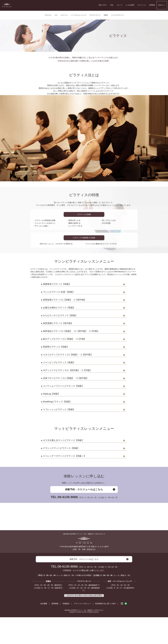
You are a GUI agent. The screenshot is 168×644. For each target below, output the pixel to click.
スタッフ (119, 5)
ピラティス (64, 15)
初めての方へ (103, 5)
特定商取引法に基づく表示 (105, 630)
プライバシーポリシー (82, 630)
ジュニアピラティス (117, 15)
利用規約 (66, 630)
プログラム (48, 15)
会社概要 (44, 630)
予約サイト (162, 5)
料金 (112, 5)
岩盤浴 (106, 15)
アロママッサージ (95, 15)
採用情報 (152, 5)
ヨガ (56, 15)
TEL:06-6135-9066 (84, 497)
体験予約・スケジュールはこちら (84, 489)
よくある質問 (130, 5)
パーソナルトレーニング (78, 15)
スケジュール (142, 5)
